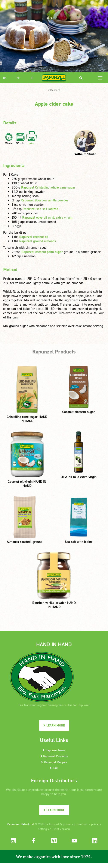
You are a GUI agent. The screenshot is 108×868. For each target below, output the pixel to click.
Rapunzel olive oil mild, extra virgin (47, 217)
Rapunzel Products (54, 756)
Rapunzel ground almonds (38, 241)
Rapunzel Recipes (54, 762)
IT (32, 78)
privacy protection (75, 824)
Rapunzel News (54, 750)
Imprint (54, 824)
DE (5, 78)
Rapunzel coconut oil (34, 237)
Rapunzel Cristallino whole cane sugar (48, 187)
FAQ (54, 768)
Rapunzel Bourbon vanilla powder (44, 200)
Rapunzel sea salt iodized (40, 209)
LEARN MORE (54, 725)
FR (18, 78)
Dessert (54, 90)
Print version (61, 829)
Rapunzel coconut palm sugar (42, 252)
